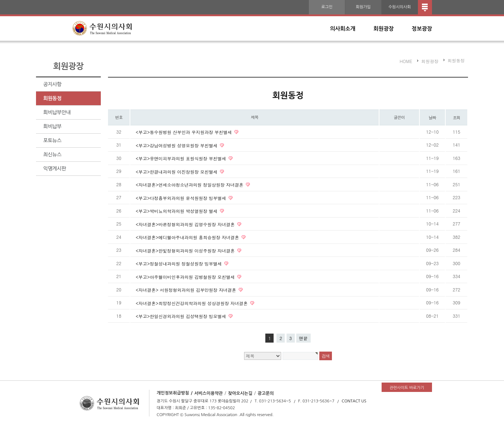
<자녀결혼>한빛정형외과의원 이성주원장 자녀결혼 (186, 250)
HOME (406, 61)
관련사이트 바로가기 (407, 388)
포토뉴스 (52, 140)
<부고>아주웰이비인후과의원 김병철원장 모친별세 (186, 276)
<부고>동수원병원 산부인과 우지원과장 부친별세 (184, 132)
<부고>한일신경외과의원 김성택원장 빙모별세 (182, 316)
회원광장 (383, 29)
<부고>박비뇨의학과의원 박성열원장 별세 (177, 211)
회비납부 (52, 126)
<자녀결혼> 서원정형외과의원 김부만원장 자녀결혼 (187, 290)
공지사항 (52, 84)
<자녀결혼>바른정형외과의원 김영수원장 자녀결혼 (186, 224)
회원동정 (52, 98)
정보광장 (422, 29)
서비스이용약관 (209, 393)
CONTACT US (354, 401)
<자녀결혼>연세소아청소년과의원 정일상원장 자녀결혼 (190, 185)
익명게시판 (55, 169)
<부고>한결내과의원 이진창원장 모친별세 (177, 171)
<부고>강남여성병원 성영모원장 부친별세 (177, 145)
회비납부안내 (57, 112)
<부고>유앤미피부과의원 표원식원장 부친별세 (182, 158)
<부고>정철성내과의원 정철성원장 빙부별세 (179, 264)
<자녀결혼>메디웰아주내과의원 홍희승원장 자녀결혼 (188, 237)
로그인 (327, 7)
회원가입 (363, 7)
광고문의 (265, 393)
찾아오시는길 (240, 393)
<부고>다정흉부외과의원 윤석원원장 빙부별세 (182, 198)
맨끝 (303, 338)
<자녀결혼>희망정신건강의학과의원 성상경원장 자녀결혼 (192, 303)
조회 (457, 117)
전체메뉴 (425, 7)
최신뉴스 (52, 155)
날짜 (433, 117)
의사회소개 (343, 29)
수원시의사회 (400, 7)
